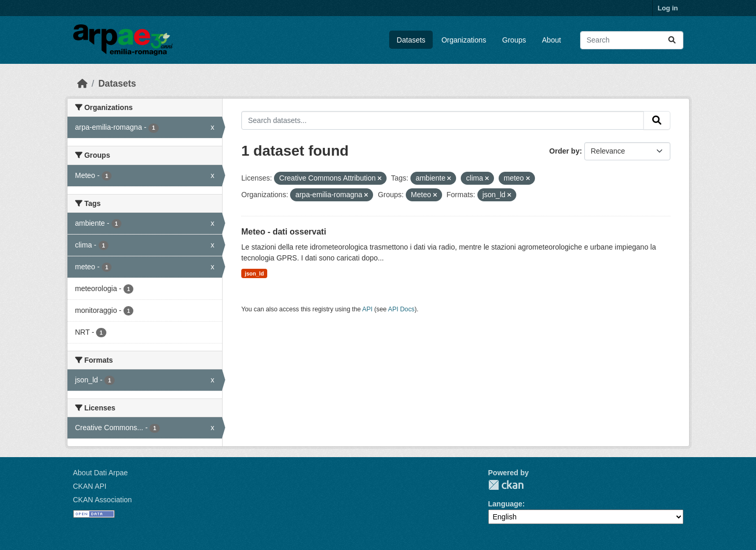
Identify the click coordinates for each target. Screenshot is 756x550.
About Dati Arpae (101, 473)
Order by (565, 151)
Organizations (464, 40)
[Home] (83, 84)
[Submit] (672, 40)
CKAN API (90, 486)
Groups (514, 40)
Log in (668, 8)
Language (505, 504)
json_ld (255, 273)
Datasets (411, 40)
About (552, 40)
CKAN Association (103, 500)
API (367, 309)
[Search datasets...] (632, 40)
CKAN (506, 485)
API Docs (401, 309)
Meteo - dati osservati (284, 232)
